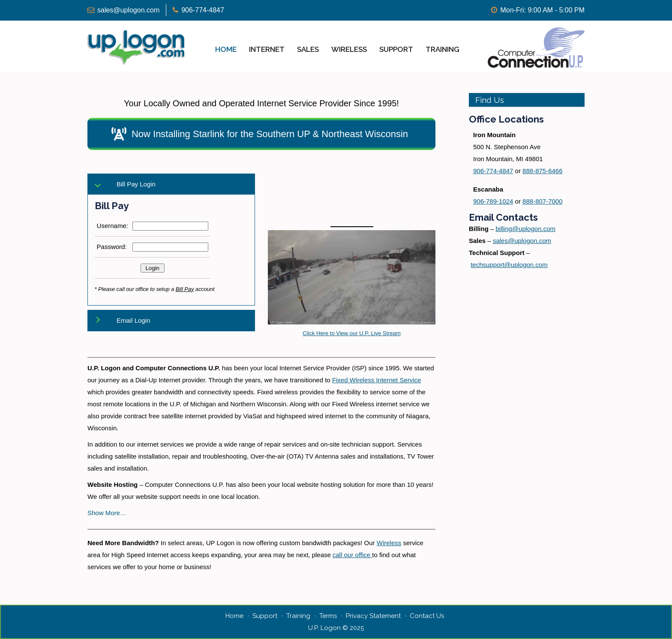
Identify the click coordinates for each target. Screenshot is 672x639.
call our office (352, 555)
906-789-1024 (493, 201)
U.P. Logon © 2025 (336, 628)
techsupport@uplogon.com (509, 265)
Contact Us (427, 616)
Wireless (349, 49)
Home (226, 49)
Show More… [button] (107, 513)
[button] (261, 134)
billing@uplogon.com (526, 229)
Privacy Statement (373, 616)
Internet (267, 49)
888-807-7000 (542, 201)
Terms (328, 616)
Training (442, 49)
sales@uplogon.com (128, 10)
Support (396, 49)
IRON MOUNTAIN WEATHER (352, 191)
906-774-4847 (203, 10)
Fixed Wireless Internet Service (377, 380)
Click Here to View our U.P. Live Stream (352, 333)
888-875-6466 (542, 171)
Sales (308, 49)
